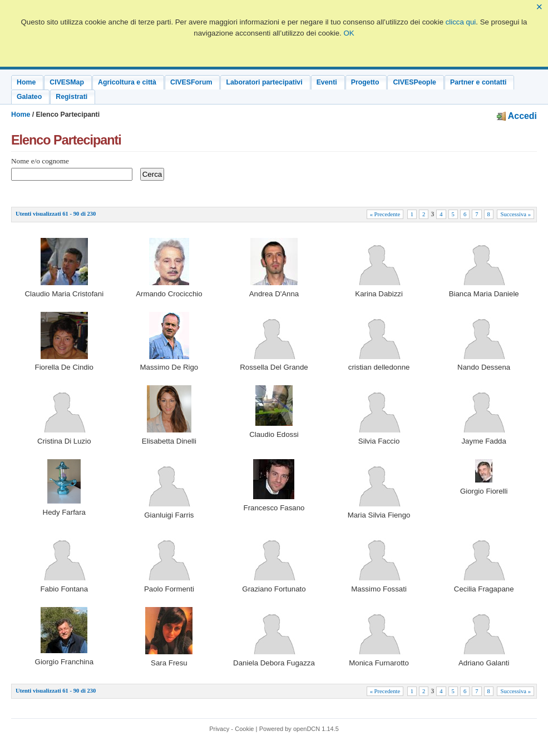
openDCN (307, 729)
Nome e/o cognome (40, 161)
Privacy (219, 729)
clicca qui (461, 22)
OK (349, 33)
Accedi (517, 116)
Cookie (244, 729)
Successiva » (515, 214)
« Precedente (385, 214)
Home (21, 115)
